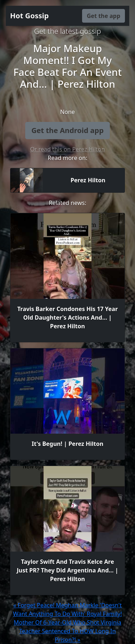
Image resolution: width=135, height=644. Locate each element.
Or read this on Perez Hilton (68, 149)
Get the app (103, 16)
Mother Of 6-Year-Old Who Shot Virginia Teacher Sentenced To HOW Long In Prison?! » (67, 631)
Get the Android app (67, 130)
